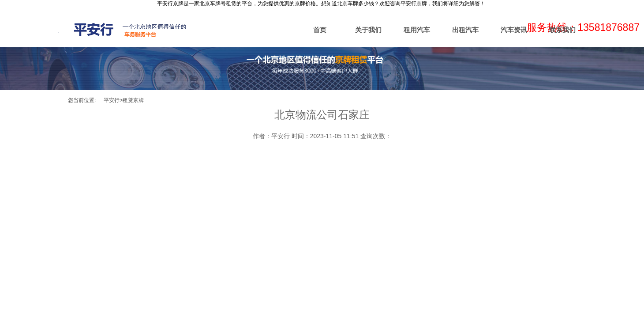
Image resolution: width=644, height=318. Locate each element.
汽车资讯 (514, 30)
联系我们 (562, 30)
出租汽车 (465, 30)
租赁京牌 (133, 100)
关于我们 (368, 30)
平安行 (112, 100)
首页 (320, 30)
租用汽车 (417, 30)
